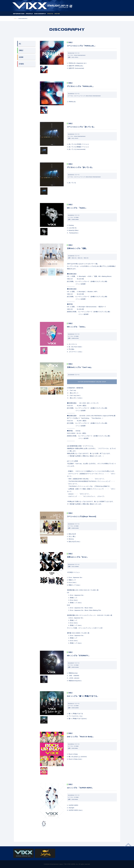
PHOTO (50, 14)
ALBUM (21, 57)
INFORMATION (19, 14)
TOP (15, 18)
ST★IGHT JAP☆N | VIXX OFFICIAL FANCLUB (43, 6)
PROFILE (29, 14)
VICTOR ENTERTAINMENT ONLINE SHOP (92, 382)
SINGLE (21, 50)
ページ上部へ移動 (128, 846)
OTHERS (21, 64)
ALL (20, 44)
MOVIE (57, 14)
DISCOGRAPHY (40, 14)
